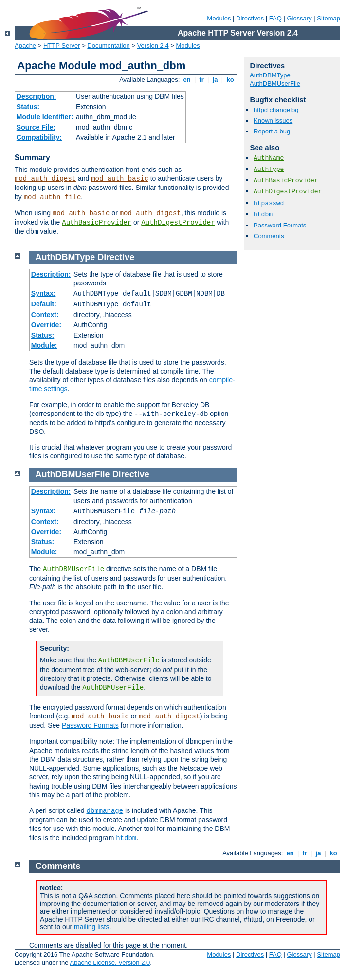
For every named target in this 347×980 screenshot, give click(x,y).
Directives (250, 18)
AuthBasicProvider (97, 223)
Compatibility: (39, 137)
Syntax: (44, 293)
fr (202, 80)
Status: (28, 107)
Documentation (108, 46)
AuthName (269, 158)
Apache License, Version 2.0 (110, 963)
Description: (37, 96)
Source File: (36, 127)
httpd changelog (276, 110)
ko (230, 80)
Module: (44, 345)
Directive (116, 257)
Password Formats (280, 225)
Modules (219, 18)
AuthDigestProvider (178, 223)
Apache (25, 46)
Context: (45, 315)
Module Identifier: (45, 117)
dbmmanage (105, 811)
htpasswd (269, 203)
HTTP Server (62, 46)
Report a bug (272, 131)
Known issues (273, 121)
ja (215, 80)
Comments (269, 236)
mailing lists (91, 927)
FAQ (275, 18)
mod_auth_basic (120, 179)
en (187, 80)
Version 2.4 (153, 46)
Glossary (299, 18)
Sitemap (329, 18)
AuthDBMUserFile (275, 84)
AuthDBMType (270, 75)
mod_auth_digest (45, 179)
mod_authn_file (53, 197)
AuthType (269, 169)
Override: (46, 325)
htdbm (263, 215)
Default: (44, 304)
